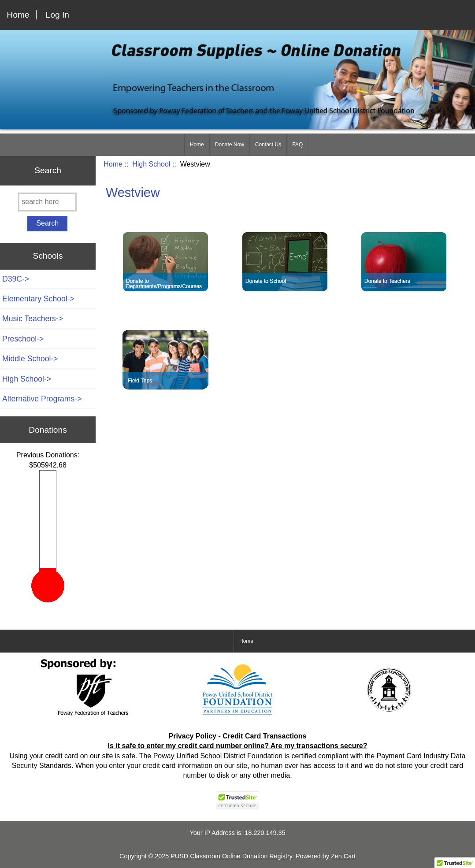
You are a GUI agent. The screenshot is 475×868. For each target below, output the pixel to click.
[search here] (47, 202)
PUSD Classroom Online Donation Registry (231, 856)
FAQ (297, 145)
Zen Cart (343, 856)
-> (27, 379)
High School (151, 164)
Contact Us (268, 145)
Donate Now (230, 145)
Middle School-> (30, 359)
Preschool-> (23, 339)
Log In (58, 15)
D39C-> (16, 279)
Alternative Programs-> (42, 399)
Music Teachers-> (33, 319)
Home (18, 15)
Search (48, 170)
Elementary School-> (38, 299)
